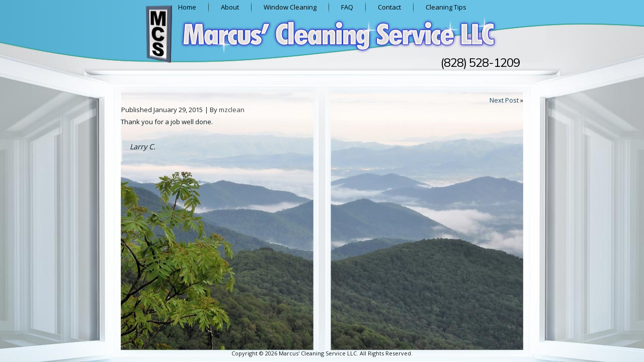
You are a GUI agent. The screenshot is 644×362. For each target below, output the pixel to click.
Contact (389, 7)
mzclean (232, 110)
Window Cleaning (290, 7)
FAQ (347, 7)
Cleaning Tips (446, 7)
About (230, 7)
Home (187, 7)
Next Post (504, 100)
